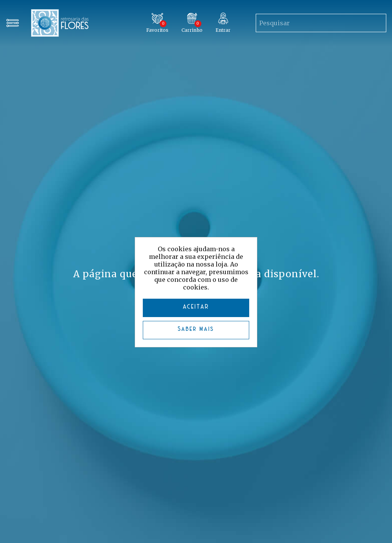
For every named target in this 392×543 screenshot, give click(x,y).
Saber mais (196, 329)
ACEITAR (196, 307)
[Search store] (309, 23)
